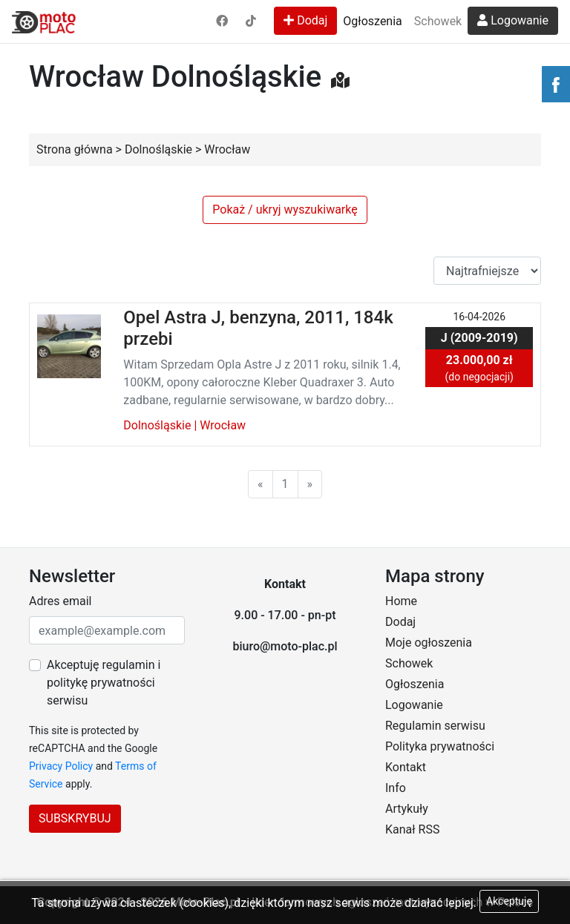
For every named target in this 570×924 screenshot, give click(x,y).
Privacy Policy (61, 766)
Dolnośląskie (157, 425)
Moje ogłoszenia (429, 643)
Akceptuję (509, 901)
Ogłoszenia (372, 21)
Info (396, 788)
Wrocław (223, 425)
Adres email (60, 601)
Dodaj (305, 20)
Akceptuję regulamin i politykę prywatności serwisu (104, 683)
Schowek (438, 21)
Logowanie (513, 20)
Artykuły (407, 809)
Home (401, 601)
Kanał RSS (412, 829)
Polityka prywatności (440, 746)
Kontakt (406, 767)
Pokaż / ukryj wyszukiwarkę (285, 209)
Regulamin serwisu (435, 726)
